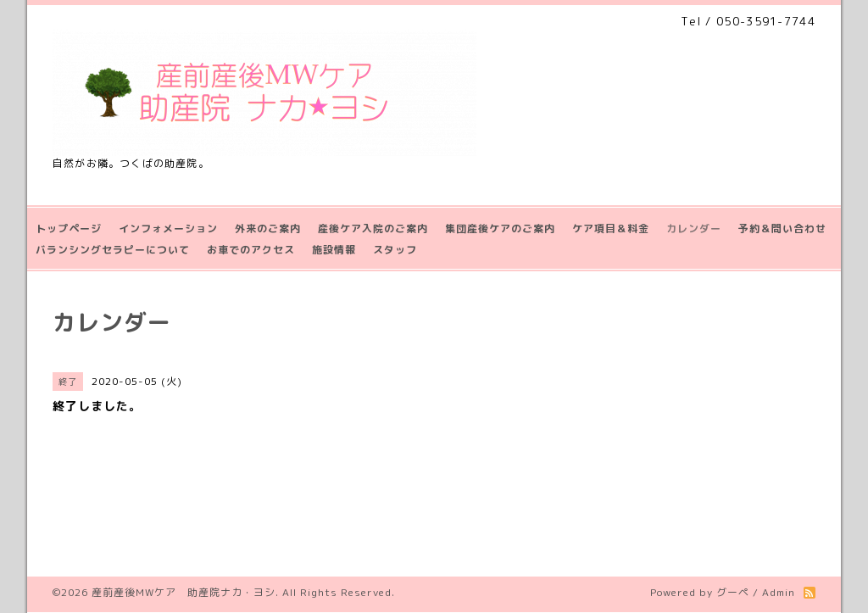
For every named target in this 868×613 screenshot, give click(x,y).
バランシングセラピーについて (113, 250)
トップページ (69, 228)
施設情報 (334, 250)
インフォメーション (168, 228)
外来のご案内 (268, 228)
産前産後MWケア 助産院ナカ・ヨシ (184, 592)
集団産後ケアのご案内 (500, 228)
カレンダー (694, 228)
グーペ (733, 592)
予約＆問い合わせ (782, 228)
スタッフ (395, 250)
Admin (779, 592)
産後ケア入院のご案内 (373, 228)
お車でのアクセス (251, 250)
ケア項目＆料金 (611, 228)
